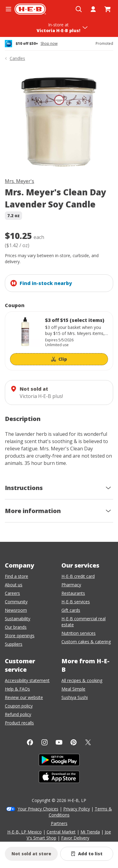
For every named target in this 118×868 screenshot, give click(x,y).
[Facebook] (30, 742)
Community (16, 602)
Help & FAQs (17, 689)
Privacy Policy (77, 809)
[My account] (93, 9)
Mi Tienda (90, 832)
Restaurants (73, 593)
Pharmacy (71, 585)
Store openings (20, 636)
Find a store (16, 576)
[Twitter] (88, 742)
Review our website (24, 697)
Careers (12, 593)
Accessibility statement (27, 680)
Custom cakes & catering (86, 642)
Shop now (49, 44)
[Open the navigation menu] (8, 9)
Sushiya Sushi (75, 697)
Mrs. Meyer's (20, 181)
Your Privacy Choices (38, 809)
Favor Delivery (75, 838)
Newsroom (16, 610)
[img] (59, 121)
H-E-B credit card (78, 576)
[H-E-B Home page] (30, 9)
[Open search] (79, 9)
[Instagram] (44, 742)
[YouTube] (59, 742)
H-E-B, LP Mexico (25, 832)
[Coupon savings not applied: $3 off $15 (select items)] (59, 341)
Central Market (61, 832)
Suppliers (14, 644)
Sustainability (18, 619)
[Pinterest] (74, 742)
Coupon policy (19, 706)
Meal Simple (73, 689)
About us (14, 585)
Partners (59, 823)
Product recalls (19, 723)
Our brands (16, 627)
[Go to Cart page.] (108, 9)
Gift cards (71, 610)
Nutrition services (79, 633)
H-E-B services (76, 602)
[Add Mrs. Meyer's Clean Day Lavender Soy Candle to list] (87, 854)
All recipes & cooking (82, 680)
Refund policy (18, 714)
